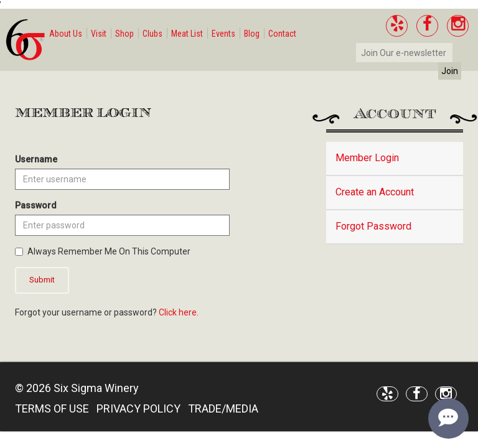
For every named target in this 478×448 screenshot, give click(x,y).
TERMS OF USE (52, 408)
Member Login (367, 158)
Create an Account (375, 192)
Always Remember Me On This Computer (103, 251)
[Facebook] (427, 26)
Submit (42, 280)
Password (36, 205)
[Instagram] (458, 26)
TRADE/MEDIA (223, 408)
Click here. (179, 312)
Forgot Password (373, 226)
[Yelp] (397, 26)
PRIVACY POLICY (138, 408)
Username (36, 159)
